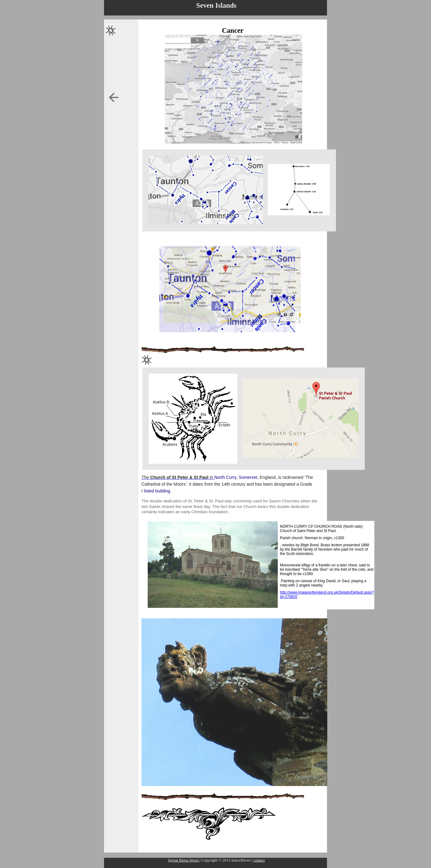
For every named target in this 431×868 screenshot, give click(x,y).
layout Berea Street (184, 860)
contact (259, 860)
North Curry (225, 477)
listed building (157, 491)
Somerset (248, 477)
